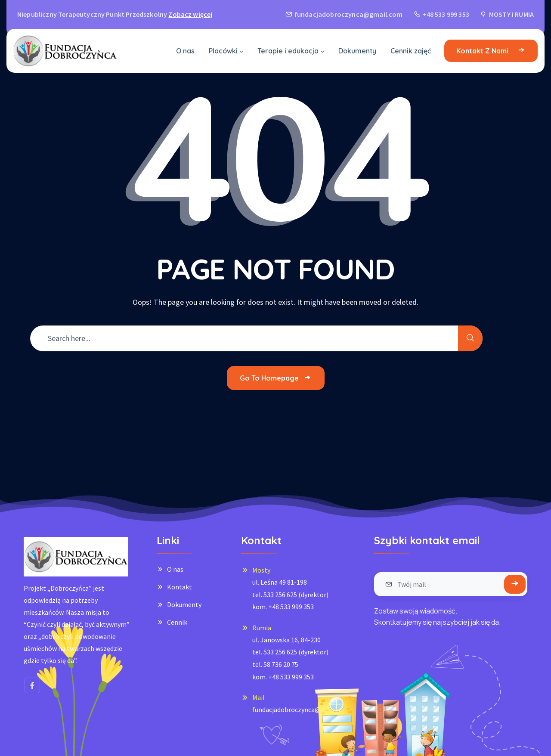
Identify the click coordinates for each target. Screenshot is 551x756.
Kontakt (180, 587)
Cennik (177, 622)
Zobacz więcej (190, 14)
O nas (175, 569)
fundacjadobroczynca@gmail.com (302, 710)
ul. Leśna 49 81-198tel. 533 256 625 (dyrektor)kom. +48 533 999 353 (290, 594)
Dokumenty (184, 604)
